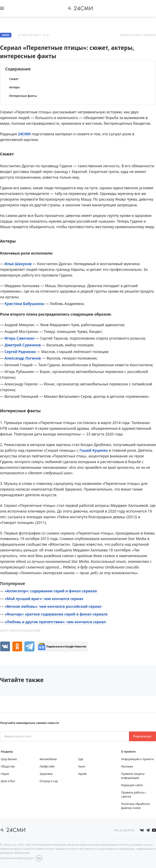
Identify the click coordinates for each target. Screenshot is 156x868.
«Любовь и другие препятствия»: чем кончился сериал (55, 622)
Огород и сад (49, 781)
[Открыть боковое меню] (2, 8)
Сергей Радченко (20, 352)
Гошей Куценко (94, 450)
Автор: (20, 631)
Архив (82, 774)
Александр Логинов (23, 358)
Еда (81, 759)
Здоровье (46, 774)
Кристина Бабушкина (24, 304)
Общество (8, 766)
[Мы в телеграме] (148, 830)
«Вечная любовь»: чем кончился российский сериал (53, 606)
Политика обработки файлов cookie (135, 806)
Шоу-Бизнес (9, 759)
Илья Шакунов (18, 264)
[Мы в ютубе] (154, 830)
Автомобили (48, 759)
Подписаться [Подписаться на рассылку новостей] (142, 736)
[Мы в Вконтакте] (142, 830)
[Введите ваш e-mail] (65, 736)
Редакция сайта (132, 785)
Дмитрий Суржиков (23, 345)
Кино (6, 35)
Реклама (127, 766)
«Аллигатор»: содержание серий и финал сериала (51, 591)
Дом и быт (8, 781)
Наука (5, 774)
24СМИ (25, 134)
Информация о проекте (137, 759)
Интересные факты (23, 96)
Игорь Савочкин (19, 338)
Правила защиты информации (133, 776)
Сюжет (14, 79)
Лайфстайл (47, 766)
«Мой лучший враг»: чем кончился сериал (44, 599)
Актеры (15, 87)
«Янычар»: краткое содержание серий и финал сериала (56, 614)
